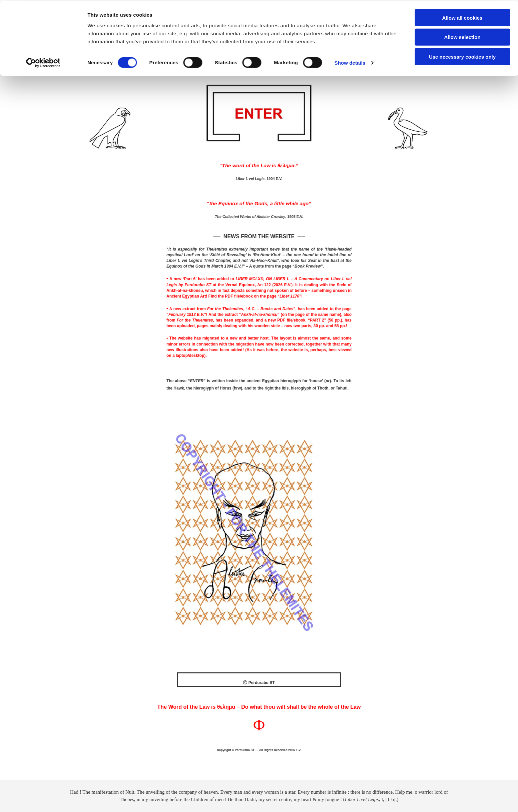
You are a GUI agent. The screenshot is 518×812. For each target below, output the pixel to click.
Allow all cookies (462, 16)
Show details (350, 62)
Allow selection (462, 36)
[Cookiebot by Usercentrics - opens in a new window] (43, 62)
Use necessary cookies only (462, 55)
